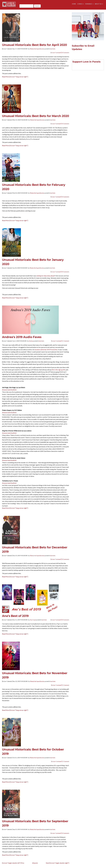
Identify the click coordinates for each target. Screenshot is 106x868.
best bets (53, 49)
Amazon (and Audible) (9, 390)
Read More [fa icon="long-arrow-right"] (15, 77)
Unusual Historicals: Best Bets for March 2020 (36, 116)
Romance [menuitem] (89, 5)
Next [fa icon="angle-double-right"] (57, 863)
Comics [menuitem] (80, 5)
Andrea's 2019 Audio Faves (22, 337)
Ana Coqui (33, 620)
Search (37, 6)
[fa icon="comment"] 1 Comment (60, 341)
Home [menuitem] (74, 5)
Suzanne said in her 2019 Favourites (46, 350)
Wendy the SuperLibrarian (37, 49)
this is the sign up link (59, 370)
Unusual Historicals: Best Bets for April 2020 (34, 45)
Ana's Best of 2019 (15, 616)
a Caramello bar (44, 442)
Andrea (31, 341)
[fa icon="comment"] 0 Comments (60, 53)
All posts (35, 863)
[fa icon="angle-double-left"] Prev (13, 863)
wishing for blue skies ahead (45, 276)
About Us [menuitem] (98, 5)
